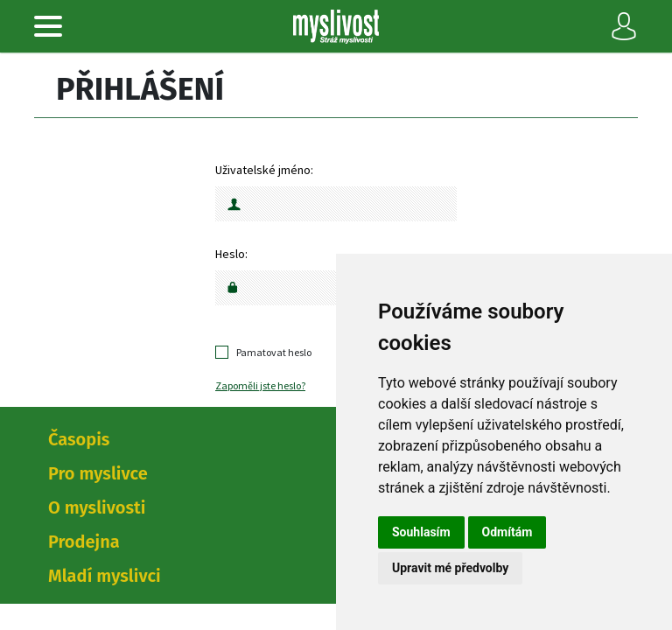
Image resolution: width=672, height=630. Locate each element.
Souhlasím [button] (421, 532)
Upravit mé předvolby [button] (450, 568)
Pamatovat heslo (274, 352)
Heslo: (231, 254)
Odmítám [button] (507, 532)
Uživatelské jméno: (264, 170)
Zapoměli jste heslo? (260, 385)
